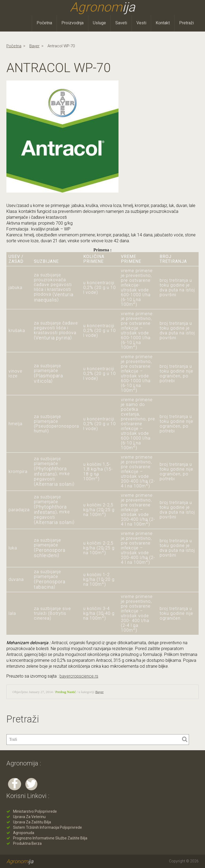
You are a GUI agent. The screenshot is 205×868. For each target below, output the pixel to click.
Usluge (99, 23)
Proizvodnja (72, 23)
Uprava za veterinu (29, 817)
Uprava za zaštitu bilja (32, 822)
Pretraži (186, 23)
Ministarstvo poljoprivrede (35, 811)
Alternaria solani (54, 484)
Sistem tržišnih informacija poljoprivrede (48, 827)
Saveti (121, 23)
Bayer (34, 46)
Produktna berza (27, 843)
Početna (44, 23)
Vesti (141, 23)
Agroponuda (24, 833)
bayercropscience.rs (79, 676)
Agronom (102, 7)
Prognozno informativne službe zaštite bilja (50, 838)
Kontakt (163, 23)
